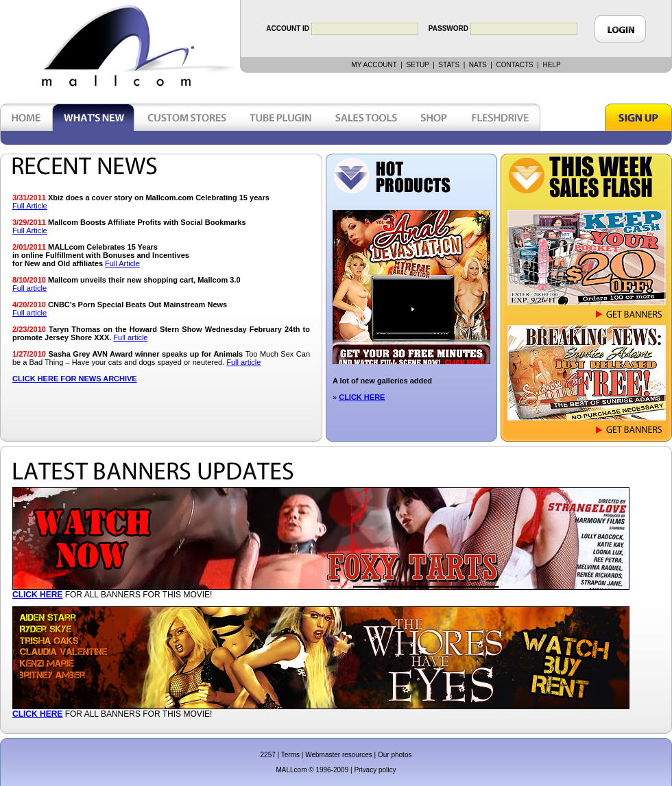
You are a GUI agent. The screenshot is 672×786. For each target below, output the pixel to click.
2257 (268, 755)
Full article (29, 288)
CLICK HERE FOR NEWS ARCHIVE (75, 379)
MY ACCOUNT (374, 65)
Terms (290, 755)
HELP (551, 65)
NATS (478, 65)
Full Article (30, 206)
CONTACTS (514, 65)
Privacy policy (375, 770)
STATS (449, 65)
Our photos (395, 755)
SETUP (417, 65)
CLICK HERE (362, 397)
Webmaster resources (339, 755)
